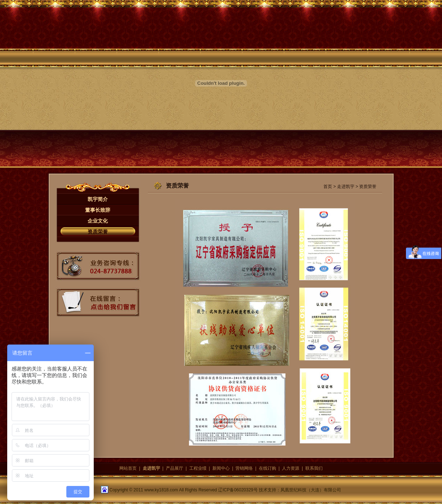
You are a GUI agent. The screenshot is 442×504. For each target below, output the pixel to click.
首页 (328, 187)
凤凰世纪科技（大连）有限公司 (311, 490)
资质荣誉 (98, 232)
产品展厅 (174, 468)
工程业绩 (198, 468)
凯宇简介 (98, 199)
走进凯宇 (346, 187)
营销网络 (244, 468)
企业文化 (98, 221)
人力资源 (291, 468)
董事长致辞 (98, 210)
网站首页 (128, 468)
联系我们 (314, 468)
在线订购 (268, 468)
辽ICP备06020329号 (238, 490)
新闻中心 (221, 468)
